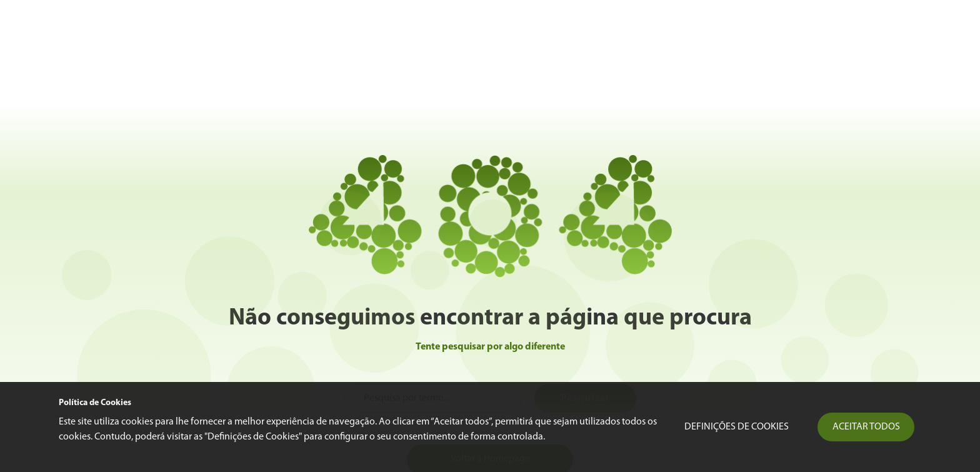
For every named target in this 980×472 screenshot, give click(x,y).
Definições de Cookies (736, 427)
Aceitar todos (866, 427)
